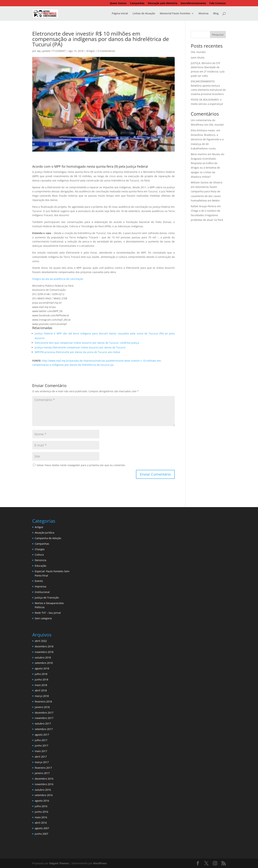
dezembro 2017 (44, 713)
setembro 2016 (44, 795)
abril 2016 (41, 823)
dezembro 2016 (44, 779)
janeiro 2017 (42, 773)
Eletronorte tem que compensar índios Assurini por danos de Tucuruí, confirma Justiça (87, 343)
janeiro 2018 (42, 707)
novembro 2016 (44, 784)
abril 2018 (41, 690)
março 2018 (42, 696)
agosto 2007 (42, 828)
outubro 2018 (43, 657)
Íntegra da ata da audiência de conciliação (58, 279)
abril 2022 (41, 641)
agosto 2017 (42, 735)
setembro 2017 (44, 729)
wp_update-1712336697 (51, 51)
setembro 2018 (44, 663)
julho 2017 (41, 740)
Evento (39, 581)
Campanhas (137, 3)
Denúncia (40, 560)
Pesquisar (218, 35)
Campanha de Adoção (48, 538)
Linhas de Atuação (144, 14)
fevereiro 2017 (43, 768)
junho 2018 (41, 679)
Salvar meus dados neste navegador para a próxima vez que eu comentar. (81, 465)
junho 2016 (41, 812)
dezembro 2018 (44, 646)
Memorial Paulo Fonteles (175, 14)
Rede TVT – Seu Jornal (48, 613)
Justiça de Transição (47, 598)
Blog (216, 14)
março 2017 (42, 762)
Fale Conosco (218, 3)
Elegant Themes (59, 863)
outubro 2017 (43, 724)
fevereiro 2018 (43, 702)
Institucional (42, 592)
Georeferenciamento (193, 3)
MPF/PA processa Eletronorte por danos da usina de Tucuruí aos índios (77, 352)
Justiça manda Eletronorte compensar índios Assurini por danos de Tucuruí (80, 347)
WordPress (100, 863)
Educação (40, 566)
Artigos (91, 51)
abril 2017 (41, 757)
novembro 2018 (44, 652)
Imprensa (40, 586)
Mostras (204, 14)
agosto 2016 (42, 801)
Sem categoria (43, 618)
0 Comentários (106, 51)
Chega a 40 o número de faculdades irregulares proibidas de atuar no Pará (207, 215)
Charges (40, 549)
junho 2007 (41, 834)
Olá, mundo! (198, 52)
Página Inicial (120, 14)
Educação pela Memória (163, 3)
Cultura (39, 555)
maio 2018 (41, 685)
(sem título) (198, 58)
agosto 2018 (42, 668)
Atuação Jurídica (45, 533)
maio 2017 (41, 751)
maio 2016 (41, 817)
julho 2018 (41, 674)
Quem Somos (118, 3)
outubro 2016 (43, 790)
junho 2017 (41, 746)
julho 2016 (41, 806)
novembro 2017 (44, 718)
